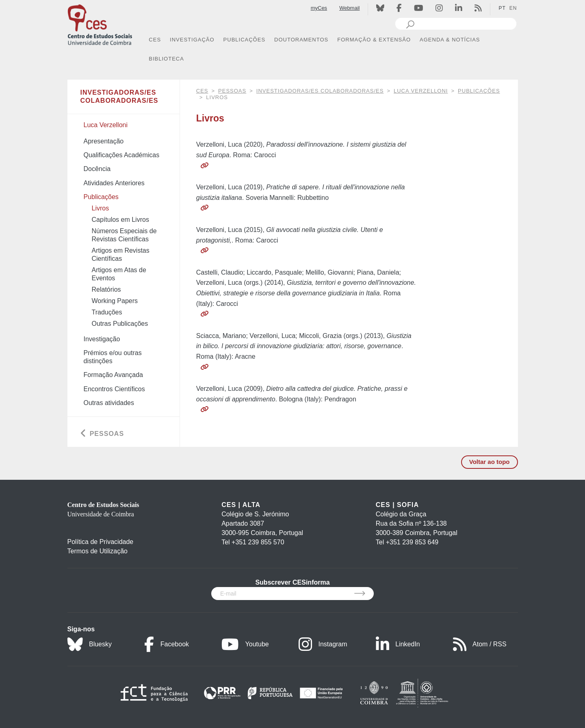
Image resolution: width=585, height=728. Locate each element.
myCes (319, 8)
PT (502, 8)
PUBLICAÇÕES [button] (244, 40)
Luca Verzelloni (421, 91)
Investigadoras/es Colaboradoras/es (320, 91)
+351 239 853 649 (412, 542)
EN (513, 8)
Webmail (349, 8)
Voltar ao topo (490, 462)
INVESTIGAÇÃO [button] (192, 40)
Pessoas (232, 91)
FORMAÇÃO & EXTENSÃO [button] (374, 40)
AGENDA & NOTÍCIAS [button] (450, 40)
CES (202, 91)
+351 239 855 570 (258, 542)
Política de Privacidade (101, 542)
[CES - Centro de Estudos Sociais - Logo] (100, 24)
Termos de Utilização (98, 551)
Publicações (479, 91)
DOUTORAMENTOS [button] (301, 40)
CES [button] (155, 40)
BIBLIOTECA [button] (166, 59)
